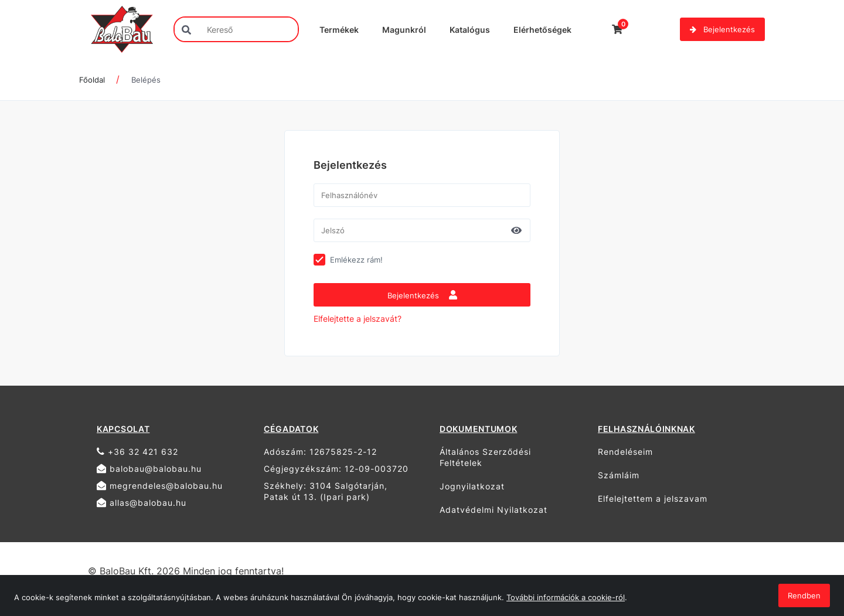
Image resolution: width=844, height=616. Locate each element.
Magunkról (404, 30)
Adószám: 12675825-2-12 (320, 452)
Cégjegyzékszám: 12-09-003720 (336, 469)
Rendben (804, 595)
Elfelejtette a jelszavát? (358, 319)
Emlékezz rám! (356, 260)
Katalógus (470, 30)
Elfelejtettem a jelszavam (653, 498)
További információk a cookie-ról (566, 597)
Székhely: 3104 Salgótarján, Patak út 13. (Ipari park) (326, 491)
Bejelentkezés (722, 29)
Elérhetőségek (542, 30)
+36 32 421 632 (137, 452)
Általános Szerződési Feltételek (485, 457)
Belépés (146, 80)
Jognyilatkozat (472, 486)
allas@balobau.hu (142, 503)
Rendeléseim (625, 452)
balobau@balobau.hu (149, 469)
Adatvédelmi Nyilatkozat (494, 510)
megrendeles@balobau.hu (160, 486)
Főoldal (92, 80)
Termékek (339, 30)
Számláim (619, 475)
